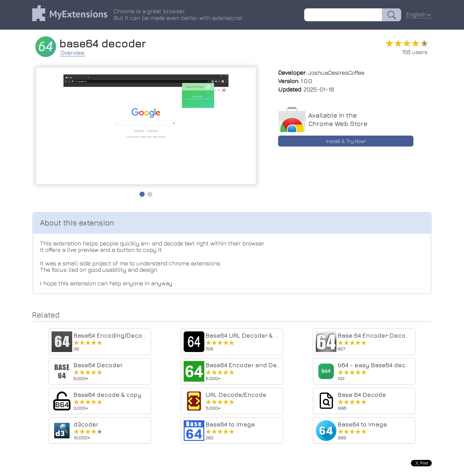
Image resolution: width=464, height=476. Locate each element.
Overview (72, 53)
